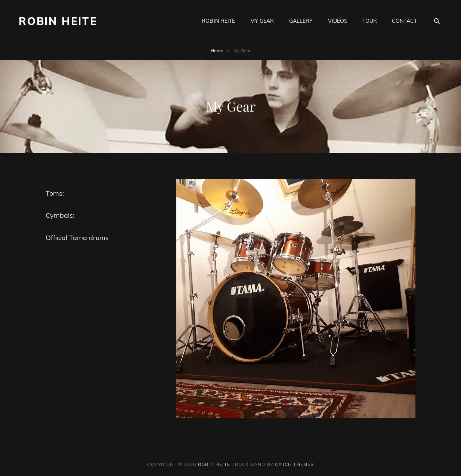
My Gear (262, 21)
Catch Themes (294, 464)
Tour (370, 21)
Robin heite (58, 21)
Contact (404, 21)
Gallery (301, 21)
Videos (338, 21)
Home (217, 51)
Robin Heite (219, 21)
